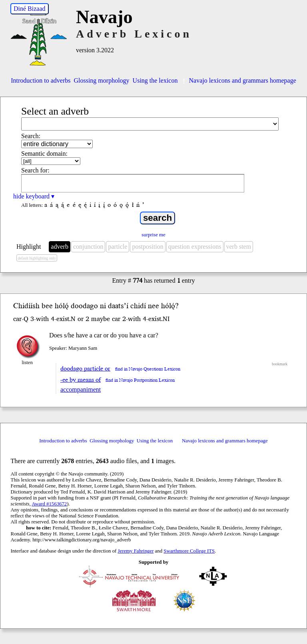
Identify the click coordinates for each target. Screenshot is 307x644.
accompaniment (81, 389)
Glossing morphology (101, 80)
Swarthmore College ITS (189, 551)
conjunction (88, 247)
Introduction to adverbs (41, 80)
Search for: (35, 170)
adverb (60, 247)
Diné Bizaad (30, 9)
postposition (148, 247)
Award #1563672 (49, 504)
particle (118, 247)
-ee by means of (81, 380)
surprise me (153, 235)
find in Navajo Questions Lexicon (148, 369)
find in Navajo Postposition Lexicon (140, 380)
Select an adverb (55, 111)
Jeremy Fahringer (136, 551)
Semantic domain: (44, 154)
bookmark (280, 364)
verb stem (239, 247)
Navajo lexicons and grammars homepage (238, 80)
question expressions (195, 247)
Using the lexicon (155, 80)
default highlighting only (37, 258)
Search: (31, 136)
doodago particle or (85, 369)
